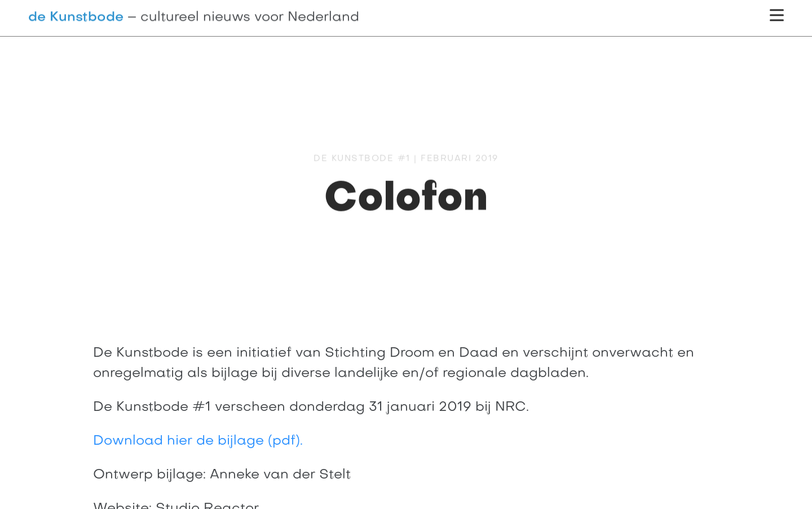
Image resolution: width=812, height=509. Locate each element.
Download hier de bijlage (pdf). (198, 441)
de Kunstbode (76, 17)
